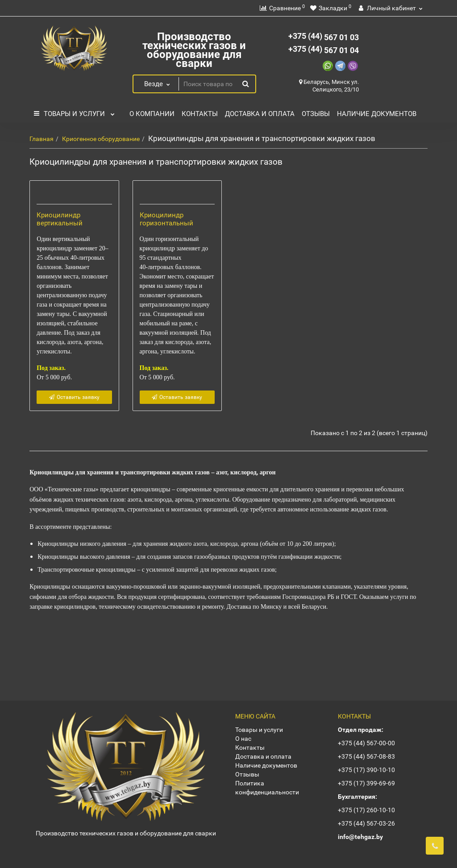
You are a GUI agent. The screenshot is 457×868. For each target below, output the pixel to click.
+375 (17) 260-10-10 (366, 810)
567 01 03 (324, 37)
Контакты (200, 114)
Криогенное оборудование (101, 139)
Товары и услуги (74, 111)
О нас (243, 739)
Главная (42, 139)
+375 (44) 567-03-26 (366, 823)
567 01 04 (324, 50)
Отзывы (316, 114)
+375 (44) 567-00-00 (366, 743)
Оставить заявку (74, 463)
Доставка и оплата (260, 114)
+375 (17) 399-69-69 (366, 783)
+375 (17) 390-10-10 (366, 770)
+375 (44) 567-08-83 (366, 756)
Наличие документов (377, 114)
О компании (152, 114)
